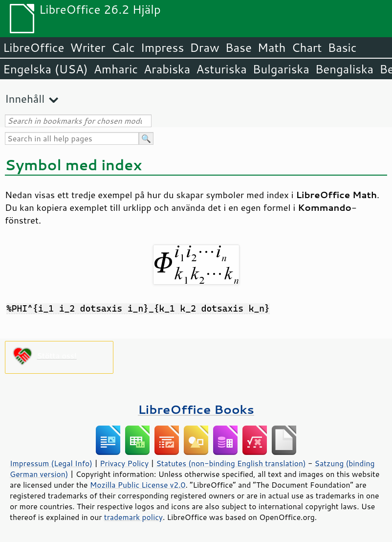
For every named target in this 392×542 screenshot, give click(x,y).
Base (239, 47)
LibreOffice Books (196, 409)
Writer (87, 47)
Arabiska (167, 69)
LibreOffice (33, 47)
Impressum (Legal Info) (51, 463)
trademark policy (133, 517)
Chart (306, 47)
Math (272, 47)
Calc (123, 47)
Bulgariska (281, 69)
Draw (204, 47)
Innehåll (25, 99)
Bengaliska (344, 69)
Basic (342, 47)
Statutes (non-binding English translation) (231, 463)
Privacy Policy (124, 463)
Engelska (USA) (45, 69)
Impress (163, 47)
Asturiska (221, 69)
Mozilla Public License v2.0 (138, 485)
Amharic (116, 69)
